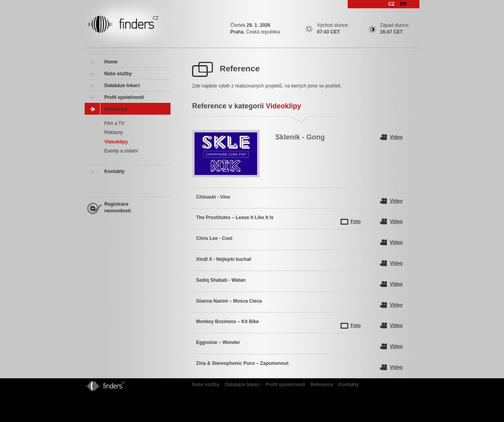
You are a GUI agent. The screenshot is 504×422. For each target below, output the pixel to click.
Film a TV (114, 123)
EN (403, 4)
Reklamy (114, 132)
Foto (356, 221)
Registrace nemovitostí (118, 207)
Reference (116, 109)
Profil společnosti (124, 97)
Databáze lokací (122, 86)
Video (396, 137)
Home (111, 62)
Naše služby (118, 74)
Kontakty (114, 171)
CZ (391, 4)
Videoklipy (116, 142)
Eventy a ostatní (121, 151)
